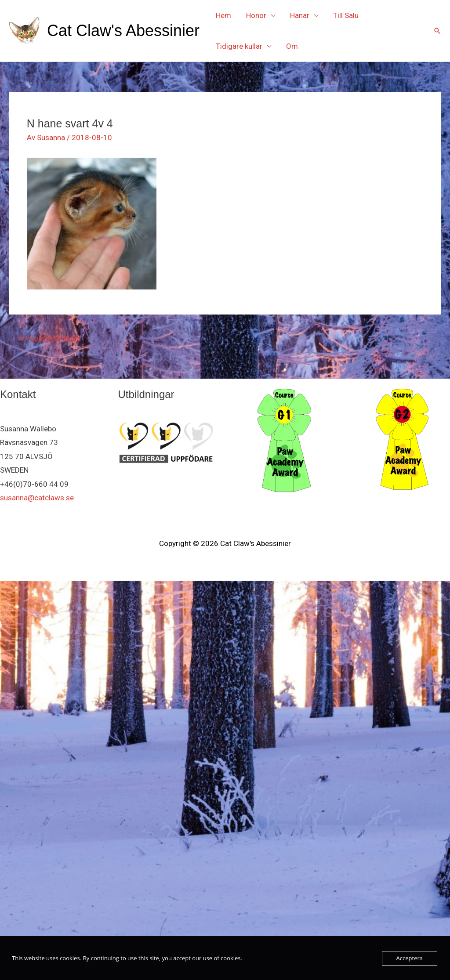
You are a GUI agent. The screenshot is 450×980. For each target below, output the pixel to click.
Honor (256, 15)
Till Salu (346, 15)
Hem (223, 15)
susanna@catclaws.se (37, 498)
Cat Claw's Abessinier (123, 31)
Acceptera (410, 958)
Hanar (300, 15)
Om (292, 46)
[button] (437, 31)
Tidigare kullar (239, 46)
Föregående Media (45, 338)
